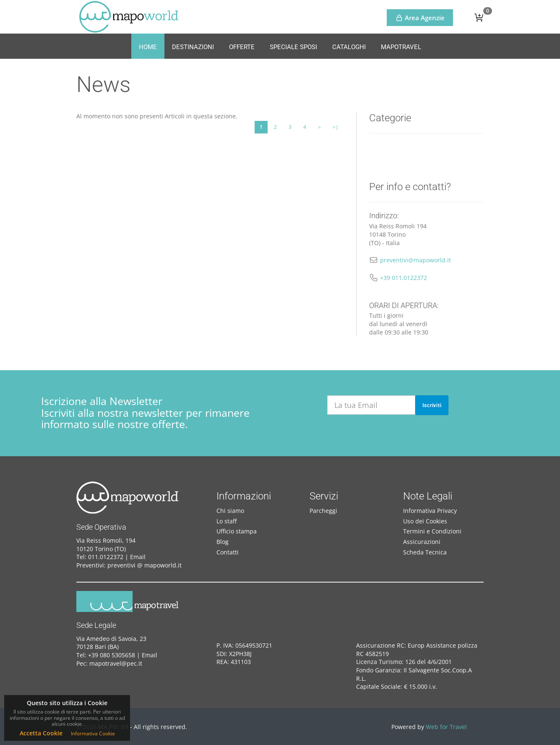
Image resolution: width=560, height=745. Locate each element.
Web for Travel (446, 727)
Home (148, 47)
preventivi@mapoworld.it (415, 260)
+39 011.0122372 (404, 278)
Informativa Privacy (430, 511)
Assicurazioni (422, 542)
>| (336, 127)
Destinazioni (193, 47)
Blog (223, 542)
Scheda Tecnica (425, 552)
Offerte (242, 47)
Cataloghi (349, 47)
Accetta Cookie (41, 733)
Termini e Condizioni (432, 531)
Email (138, 557)
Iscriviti (432, 405)
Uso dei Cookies (425, 521)
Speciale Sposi (293, 47)
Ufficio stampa (237, 531)
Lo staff (227, 521)
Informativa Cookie (93, 733)
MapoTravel (401, 47)
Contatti (228, 552)
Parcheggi (323, 511)
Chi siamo (230, 511)
